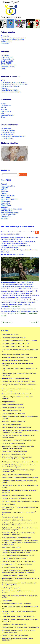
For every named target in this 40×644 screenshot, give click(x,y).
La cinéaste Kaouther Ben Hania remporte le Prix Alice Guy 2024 (21, 627)
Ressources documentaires (11, 209)
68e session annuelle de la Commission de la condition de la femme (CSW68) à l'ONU (19, 584)
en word (11, 307)
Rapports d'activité (8, 195)
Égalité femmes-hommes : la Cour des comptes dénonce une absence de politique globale (20, 529)
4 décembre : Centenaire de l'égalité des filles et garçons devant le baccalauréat (20, 620)
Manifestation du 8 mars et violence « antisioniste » (17, 604)
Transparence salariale (9, 402)
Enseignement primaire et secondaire (13, 82)
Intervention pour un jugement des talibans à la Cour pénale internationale (19, 385)
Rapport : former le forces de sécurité (13, 517)
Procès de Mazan (7, 601)
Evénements (5, 55)
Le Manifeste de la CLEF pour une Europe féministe (17, 520)
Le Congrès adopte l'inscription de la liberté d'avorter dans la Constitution (19, 613)
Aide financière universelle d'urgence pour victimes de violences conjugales (20, 418)
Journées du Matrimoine (9, 504)
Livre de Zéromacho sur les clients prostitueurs (15, 378)
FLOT (3, 80)
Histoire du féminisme (8, 131)
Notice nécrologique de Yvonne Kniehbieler (14, 558)
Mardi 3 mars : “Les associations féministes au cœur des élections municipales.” (18, 390)
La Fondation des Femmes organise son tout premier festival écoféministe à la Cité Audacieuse (19, 524)
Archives (4, 218)
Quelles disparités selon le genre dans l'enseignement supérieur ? (20, 351)
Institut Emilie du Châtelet (10, 90)
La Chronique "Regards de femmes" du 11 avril (16, 344)
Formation (4, 88)
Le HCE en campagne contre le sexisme (14, 443)
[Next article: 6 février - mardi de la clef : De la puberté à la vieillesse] (34, 322)
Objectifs (4, 188)
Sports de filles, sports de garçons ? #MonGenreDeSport (18, 616)
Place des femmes (7, 134)
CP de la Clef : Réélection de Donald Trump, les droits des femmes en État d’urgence (19, 631)
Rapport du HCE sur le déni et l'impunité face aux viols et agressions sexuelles (18, 436)
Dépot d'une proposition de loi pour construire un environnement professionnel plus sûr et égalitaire (20, 431)
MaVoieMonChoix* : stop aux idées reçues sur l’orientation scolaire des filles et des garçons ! (19, 466)
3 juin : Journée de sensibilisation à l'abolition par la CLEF (19, 555)
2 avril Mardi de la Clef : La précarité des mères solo (17, 564)
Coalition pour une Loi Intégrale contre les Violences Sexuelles (20, 462)
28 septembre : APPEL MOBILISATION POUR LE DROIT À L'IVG (19, 513)
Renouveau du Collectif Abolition (11, 548)
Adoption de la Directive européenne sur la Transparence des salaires (20, 597)
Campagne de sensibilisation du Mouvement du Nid (17, 498)
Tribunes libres (7, 211)
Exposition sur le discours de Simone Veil (14, 624)
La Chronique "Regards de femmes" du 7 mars (15, 347)
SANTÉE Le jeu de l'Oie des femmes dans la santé (17, 427)
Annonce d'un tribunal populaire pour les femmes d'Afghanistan (20, 478)
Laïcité (3, 69)
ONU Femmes (6, 111)
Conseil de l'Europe (6, 106)
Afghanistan (4, 109)
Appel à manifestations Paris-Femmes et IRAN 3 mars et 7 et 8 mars (20, 369)
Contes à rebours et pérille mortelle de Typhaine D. (17, 475)
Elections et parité (7, 61)
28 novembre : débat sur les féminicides (13, 454)
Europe (3, 104)
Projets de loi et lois (8, 59)
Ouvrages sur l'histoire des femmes (13, 136)
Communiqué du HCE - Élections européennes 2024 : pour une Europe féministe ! (20, 508)
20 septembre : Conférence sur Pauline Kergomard (17, 495)
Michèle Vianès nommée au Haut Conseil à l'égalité (17, 538)
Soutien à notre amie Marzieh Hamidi (13, 405)
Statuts (4, 190)
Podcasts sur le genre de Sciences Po (13, 408)
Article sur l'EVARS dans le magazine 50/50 (15, 575)
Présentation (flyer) (8, 186)
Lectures (4, 207)
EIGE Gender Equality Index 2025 (12, 411)
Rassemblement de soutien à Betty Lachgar (15, 451)
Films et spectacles (8, 215)
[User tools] (37, 232)
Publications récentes (9, 199)
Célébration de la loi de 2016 (10, 335)
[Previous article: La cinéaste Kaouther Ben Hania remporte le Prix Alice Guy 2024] (7, 322)
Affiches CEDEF (6, 42)
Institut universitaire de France (11, 92)
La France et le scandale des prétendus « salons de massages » (20, 501)
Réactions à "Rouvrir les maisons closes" (14, 422)
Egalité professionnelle (9, 65)
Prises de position (7, 57)
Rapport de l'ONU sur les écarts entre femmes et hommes (19, 381)
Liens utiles (5, 203)
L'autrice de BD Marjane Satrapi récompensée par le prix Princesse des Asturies (18, 471)
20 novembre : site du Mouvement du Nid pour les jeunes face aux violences (20, 491)
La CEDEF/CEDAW (8, 115)
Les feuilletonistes (7, 138)
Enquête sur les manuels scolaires (12, 40)
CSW (2, 113)
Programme (5, 36)
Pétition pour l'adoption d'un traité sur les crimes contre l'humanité (18, 398)
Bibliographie (6, 201)
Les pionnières (6, 129)
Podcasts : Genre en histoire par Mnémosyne (15, 635)
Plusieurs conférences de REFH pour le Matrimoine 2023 (18, 561)
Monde (3, 107)
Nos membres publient (10, 213)
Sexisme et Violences (8, 67)
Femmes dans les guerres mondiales (13, 38)
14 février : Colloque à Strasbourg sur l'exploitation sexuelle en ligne (20, 608)
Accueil (4, 184)
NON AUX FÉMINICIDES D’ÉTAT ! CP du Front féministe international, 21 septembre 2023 (18, 534)
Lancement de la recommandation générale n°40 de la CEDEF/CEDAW (18, 639)
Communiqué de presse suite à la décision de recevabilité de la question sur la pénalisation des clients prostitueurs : (20, 551)
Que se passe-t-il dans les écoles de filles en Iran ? (17, 394)
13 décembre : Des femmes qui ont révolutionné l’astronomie (19, 357)
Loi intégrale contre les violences (11, 425)
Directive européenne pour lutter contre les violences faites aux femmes (20, 487)
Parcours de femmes (8, 133)
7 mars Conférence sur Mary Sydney (13, 567)
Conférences (6, 217)
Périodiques (6, 197)
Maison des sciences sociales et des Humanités (16, 355)
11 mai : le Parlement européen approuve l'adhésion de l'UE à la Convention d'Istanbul (20, 579)
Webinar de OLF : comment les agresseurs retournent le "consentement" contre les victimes (18, 447)
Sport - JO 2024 (6, 63)
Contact (4, 194)
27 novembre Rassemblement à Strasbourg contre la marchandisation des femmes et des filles (17, 458)
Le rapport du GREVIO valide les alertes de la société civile (19, 440)
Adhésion (5, 192)
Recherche (23, 175)
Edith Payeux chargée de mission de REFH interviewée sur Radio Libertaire (19, 374)
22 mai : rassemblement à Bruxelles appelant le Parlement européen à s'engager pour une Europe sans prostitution (19, 571)
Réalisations (5, 44)
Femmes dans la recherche (10, 86)
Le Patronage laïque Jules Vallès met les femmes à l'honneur (19, 341)
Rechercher (1, 173)
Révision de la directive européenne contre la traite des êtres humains (19, 482)
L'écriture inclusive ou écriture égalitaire (13, 414)
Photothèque (6, 205)
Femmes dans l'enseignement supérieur (14, 84)
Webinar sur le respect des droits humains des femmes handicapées (18, 364)
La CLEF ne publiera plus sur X (11, 588)
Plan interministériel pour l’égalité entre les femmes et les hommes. (18, 592)
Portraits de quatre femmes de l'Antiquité (14, 338)
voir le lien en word (19, 313)
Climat (3, 117)
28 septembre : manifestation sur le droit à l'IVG (16, 360)
